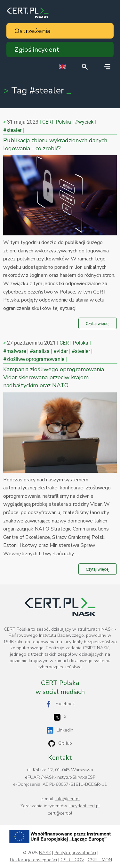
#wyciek (84, 122)
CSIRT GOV (72, 860)
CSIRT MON (100, 860)
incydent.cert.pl (85, 806)
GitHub (60, 744)
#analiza (40, 351)
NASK (45, 853)
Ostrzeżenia (32, 31)
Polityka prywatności (75, 853)
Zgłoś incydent (37, 49)
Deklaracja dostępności (33, 860)
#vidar (61, 351)
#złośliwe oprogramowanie (34, 359)
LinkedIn (60, 730)
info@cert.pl (68, 799)
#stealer (12, 130)
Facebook (60, 704)
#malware (15, 351)
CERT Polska (57, 122)
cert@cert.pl (60, 813)
